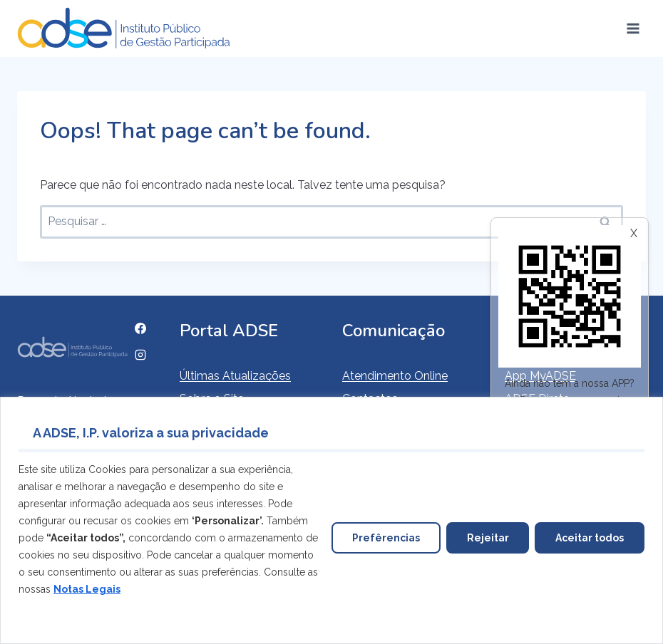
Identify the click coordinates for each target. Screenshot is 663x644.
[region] (331, 520)
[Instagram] (140, 355)
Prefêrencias (385, 538)
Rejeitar (487, 538)
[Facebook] (140, 328)
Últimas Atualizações (235, 376)
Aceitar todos (590, 538)
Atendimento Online (395, 376)
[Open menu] (633, 28)
